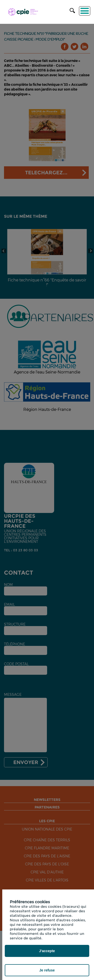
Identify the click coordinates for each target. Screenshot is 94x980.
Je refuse (47, 970)
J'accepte (47, 951)
